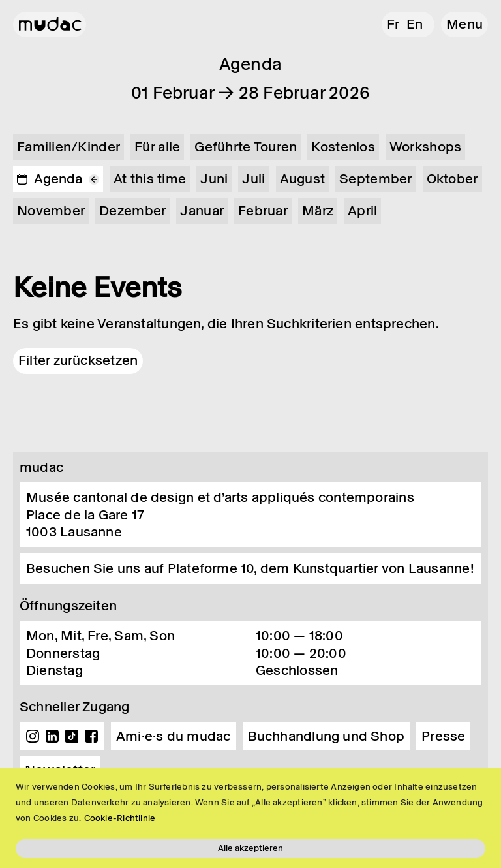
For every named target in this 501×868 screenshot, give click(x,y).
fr (393, 24)
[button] (464, 24)
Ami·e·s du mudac (174, 736)
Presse (443, 736)
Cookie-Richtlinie (120, 818)
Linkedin (52, 736)
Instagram (33, 736)
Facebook (91, 736)
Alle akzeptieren (250, 848)
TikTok (72, 736)
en (415, 24)
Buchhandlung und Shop (326, 736)
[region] (250, 818)
